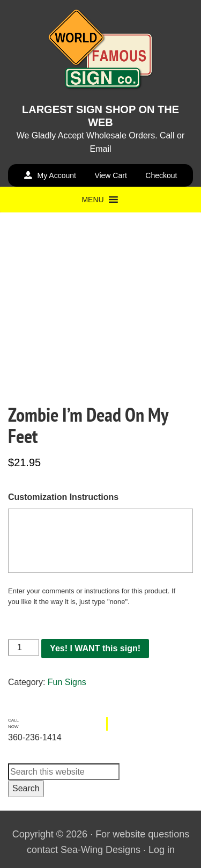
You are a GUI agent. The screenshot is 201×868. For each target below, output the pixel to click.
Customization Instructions (63, 497)
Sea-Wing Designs (100, 850)
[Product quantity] (24, 648)
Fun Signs (67, 682)
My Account (57, 175)
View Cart (110, 175)
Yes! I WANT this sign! (95, 648)
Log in (162, 850)
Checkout (161, 175)
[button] (92, 200)
